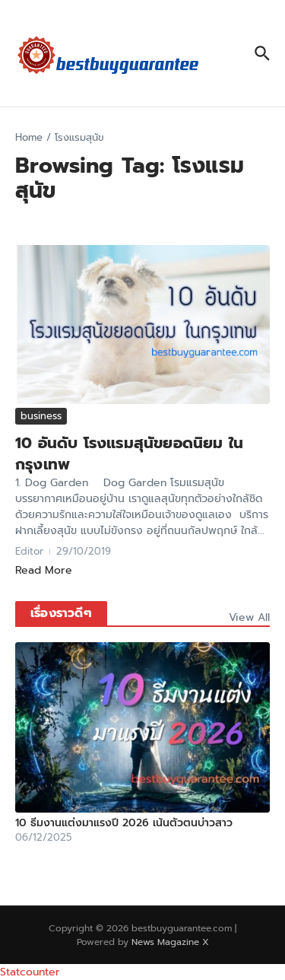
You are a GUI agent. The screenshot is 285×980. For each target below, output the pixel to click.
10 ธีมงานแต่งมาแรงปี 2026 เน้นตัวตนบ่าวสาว (124, 823)
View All (249, 617)
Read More (44, 570)
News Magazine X (170, 942)
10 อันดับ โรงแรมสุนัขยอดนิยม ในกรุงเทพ (129, 453)
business (41, 416)
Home (29, 137)
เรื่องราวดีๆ (61, 613)
